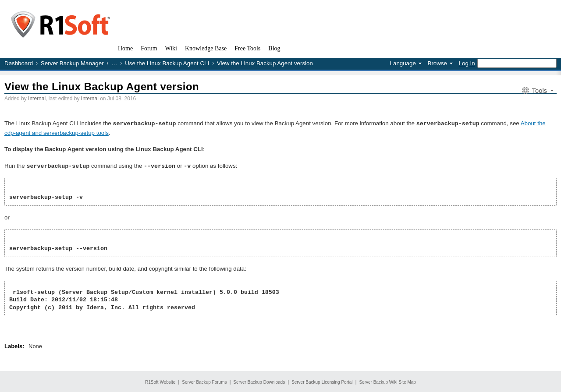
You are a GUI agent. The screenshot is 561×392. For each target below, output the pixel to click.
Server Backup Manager (72, 63)
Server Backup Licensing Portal (322, 381)
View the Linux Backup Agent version (102, 87)
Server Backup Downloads (259, 381)
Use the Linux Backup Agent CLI (167, 63)
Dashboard (19, 63)
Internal (37, 99)
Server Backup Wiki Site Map (387, 381)
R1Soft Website (160, 381)
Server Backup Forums (204, 381)
